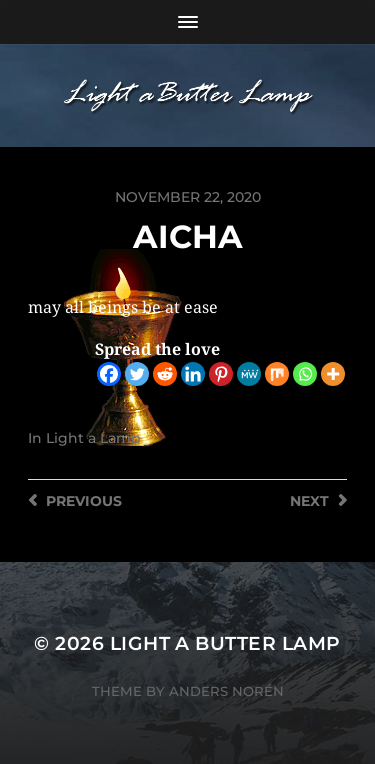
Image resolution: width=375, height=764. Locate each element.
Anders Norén (226, 691)
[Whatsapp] (305, 374)
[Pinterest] (221, 374)
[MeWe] (249, 374)
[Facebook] (109, 374)
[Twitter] (137, 374)
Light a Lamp (93, 438)
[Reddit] (165, 374)
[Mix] (277, 374)
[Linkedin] (193, 374)
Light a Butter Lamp (225, 643)
